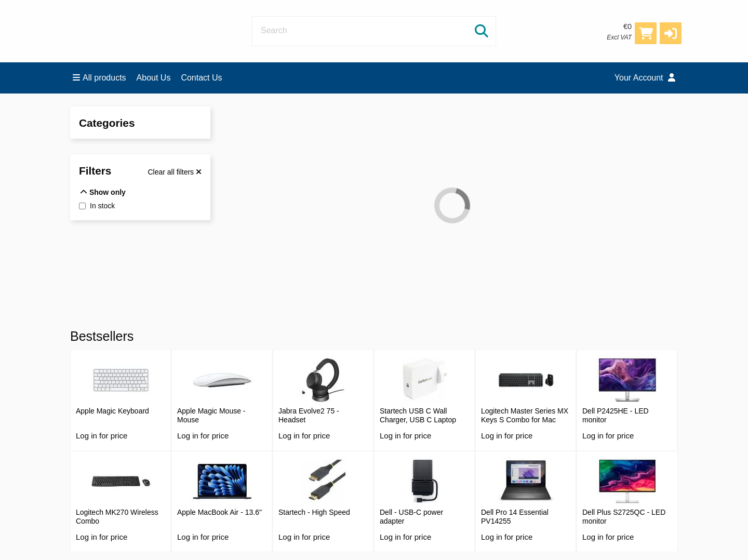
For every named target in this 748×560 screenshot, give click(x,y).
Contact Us (201, 78)
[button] (671, 33)
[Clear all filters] (175, 172)
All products (99, 78)
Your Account (645, 78)
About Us (154, 78)
